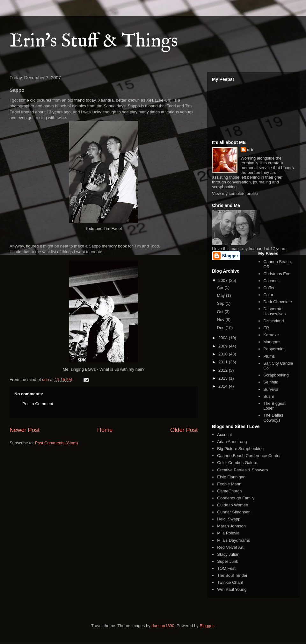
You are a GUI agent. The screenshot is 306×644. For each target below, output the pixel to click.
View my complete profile (235, 193)
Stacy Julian (228, 554)
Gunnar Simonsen (234, 512)
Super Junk (228, 561)
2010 (224, 354)
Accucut (224, 435)
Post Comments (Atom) (57, 443)
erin (251, 150)
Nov (221, 320)
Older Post (184, 430)
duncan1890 (163, 626)
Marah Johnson (231, 526)
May (222, 295)
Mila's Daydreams (233, 540)
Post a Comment (38, 404)
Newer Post (25, 430)
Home (105, 430)
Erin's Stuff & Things (94, 41)
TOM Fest (226, 568)
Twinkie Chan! (230, 582)
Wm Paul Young (232, 589)
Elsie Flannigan (231, 477)
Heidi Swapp (229, 519)
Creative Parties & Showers (242, 470)
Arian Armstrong (232, 442)
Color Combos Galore (237, 463)
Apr (221, 287)
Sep (221, 303)
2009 (224, 346)
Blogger (207, 626)
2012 (224, 370)
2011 (224, 362)
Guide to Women (233, 505)
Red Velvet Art (230, 547)
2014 (224, 386)
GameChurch (229, 491)
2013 (224, 378)
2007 (224, 280)
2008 (224, 338)
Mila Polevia (228, 533)
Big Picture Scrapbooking (240, 449)
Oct (221, 312)
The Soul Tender (232, 575)
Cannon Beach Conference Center (249, 456)
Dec (221, 328)
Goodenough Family (236, 498)
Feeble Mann (229, 484)
